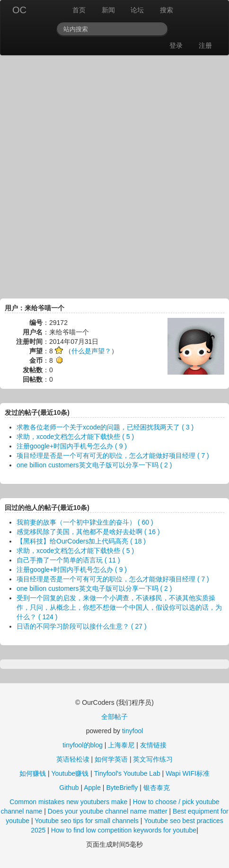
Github (69, 788)
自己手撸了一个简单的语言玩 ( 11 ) (68, 560)
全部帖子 (114, 717)
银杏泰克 (157, 788)
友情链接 (153, 745)
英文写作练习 (153, 759)
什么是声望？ (91, 351)
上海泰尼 (121, 745)
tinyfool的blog (83, 745)
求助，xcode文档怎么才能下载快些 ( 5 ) (75, 437)
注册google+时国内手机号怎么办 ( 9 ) (72, 446)
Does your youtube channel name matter (108, 811)
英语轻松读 (73, 759)
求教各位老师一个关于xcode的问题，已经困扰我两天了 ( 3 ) (105, 427)
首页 (79, 10)
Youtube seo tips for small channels (87, 821)
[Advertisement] (114, 175)
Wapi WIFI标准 (188, 773)
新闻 (108, 10)
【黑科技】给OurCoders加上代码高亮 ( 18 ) (81, 541)
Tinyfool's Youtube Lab (127, 773)
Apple (92, 788)
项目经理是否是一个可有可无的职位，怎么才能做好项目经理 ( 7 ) (113, 456)
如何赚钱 (33, 773)
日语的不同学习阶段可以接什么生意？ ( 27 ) (82, 626)
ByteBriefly (122, 788)
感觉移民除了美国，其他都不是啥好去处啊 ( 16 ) (88, 532)
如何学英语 (111, 759)
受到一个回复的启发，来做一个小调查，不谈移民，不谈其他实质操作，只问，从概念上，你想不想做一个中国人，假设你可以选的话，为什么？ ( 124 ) (119, 607)
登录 (176, 45)
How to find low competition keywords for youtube (124, 830)
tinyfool (132, 731)
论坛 (137, 10)
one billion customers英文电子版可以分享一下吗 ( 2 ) (94, 465)
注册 (205, 45)
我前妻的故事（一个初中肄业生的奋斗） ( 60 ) (85, 522)
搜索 (167, 10)
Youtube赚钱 (70, 773)
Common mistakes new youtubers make (68, 802)
